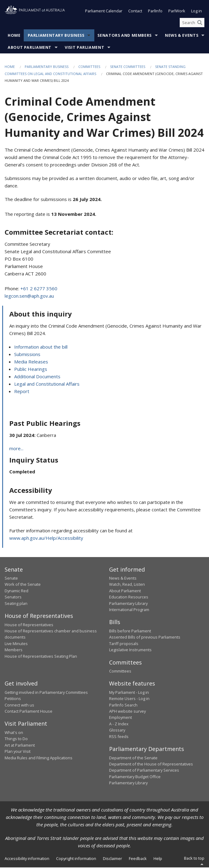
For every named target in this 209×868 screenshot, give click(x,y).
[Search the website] (192, 23)
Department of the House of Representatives (151, 765)
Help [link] (158, 859)
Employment (121, 718)
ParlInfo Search (123, 706)
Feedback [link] (138, 859)
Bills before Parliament (130, 631)
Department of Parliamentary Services (144, 771)
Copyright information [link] (76, 859)
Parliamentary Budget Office (135, 777)
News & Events (182, 36)
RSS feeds (119, 737)
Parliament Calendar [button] (104, 12)
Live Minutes (16, 644)
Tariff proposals (124, 644)
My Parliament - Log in (129, 693)
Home (14, 36)
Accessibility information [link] (27, 859)
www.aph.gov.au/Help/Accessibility (46, 539)
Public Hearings (31, 370)
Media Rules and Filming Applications (39, 758)
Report (22, 392)
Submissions (27, 355)
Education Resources (129, 598)
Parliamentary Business (56, 36)
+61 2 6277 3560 (39, 289)
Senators (13, 598)
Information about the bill (41, 347)
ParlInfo (155, 12)
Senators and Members (125, 36)
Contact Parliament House (29, 712)
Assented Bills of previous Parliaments (145, 638)
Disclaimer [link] (113, 859)
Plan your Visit (18, 752)
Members (14, 650)
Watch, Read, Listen (127, 585)
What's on (14, 733)
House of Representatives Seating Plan (41, 657)
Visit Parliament (84, 48)
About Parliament (30, 48)
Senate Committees (128, 67)
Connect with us (19, 706)
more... (16, 449)
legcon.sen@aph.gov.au (29, 296)
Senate (11, 579)
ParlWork (177, 12)
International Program (129, 610)
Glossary (117, 731)
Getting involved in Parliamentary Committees (46, 693)
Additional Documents (37, 377)
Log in (197, 12)
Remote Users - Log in (129, 699)
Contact (135, 12)
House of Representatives (29, 625)
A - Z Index (119, 724)
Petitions (13, 699)
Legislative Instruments (130, 650)
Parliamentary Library (128, 604)
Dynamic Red (16, 591)
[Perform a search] (200, 23)
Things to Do (16, 739)
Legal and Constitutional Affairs (47, 384)
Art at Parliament (20, 746)
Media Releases (31, 362)
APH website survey (127, 712)
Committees (89, 67)
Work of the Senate (23, 585)
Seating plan (16, 604)
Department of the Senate (133, 758)
